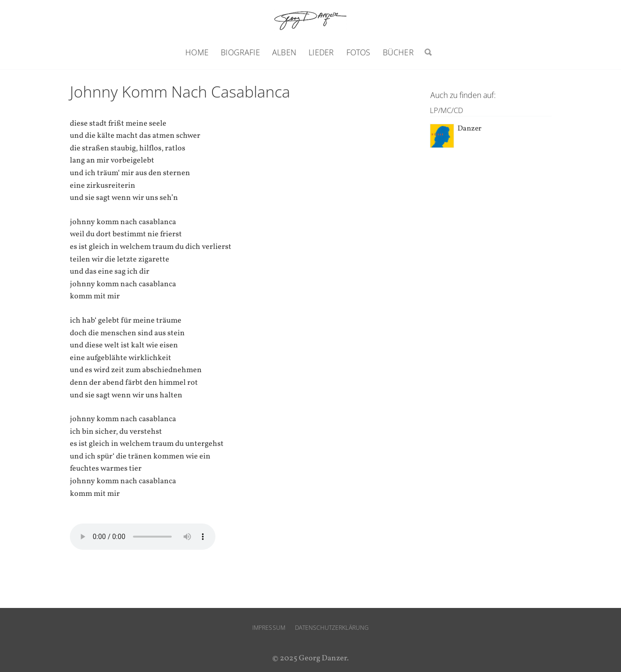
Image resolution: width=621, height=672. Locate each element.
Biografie (240, 52)
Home (197, 52)
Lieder (321, 52)
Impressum (269, 628)
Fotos (359, 52)
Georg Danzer (310, 20)
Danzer (469, 129)
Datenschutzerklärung (332, 628)
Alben (284, 52)
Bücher (398, 52)
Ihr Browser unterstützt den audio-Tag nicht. (143, 537)
